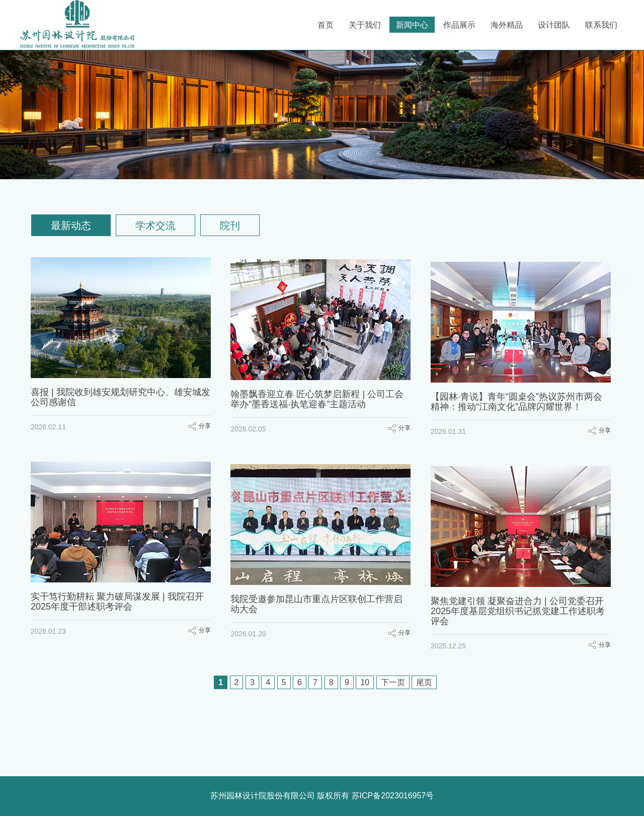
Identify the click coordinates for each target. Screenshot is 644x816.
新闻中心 (412, 25)
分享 (205, 426)
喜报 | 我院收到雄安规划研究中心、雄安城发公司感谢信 (120, 397)
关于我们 (365, 25)
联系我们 (601, 25)
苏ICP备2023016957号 (393, 796)
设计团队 (554, 25)
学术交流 (155, 226)
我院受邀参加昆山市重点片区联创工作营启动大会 (318, 596)
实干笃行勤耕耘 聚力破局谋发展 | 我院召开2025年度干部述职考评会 (117, 596)
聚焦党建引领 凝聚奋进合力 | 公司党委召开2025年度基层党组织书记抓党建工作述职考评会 (520, 601)
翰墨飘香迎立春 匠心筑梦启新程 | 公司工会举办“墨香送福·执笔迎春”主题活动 (318, 397)
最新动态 (71, 226)
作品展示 (459, 25)
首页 (326, 25)
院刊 (230, 226)
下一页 (393, 682)
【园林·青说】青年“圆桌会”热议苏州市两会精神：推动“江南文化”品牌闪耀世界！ (519, 397)
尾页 (424, 682)
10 (365, 682)
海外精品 (507, 25)
